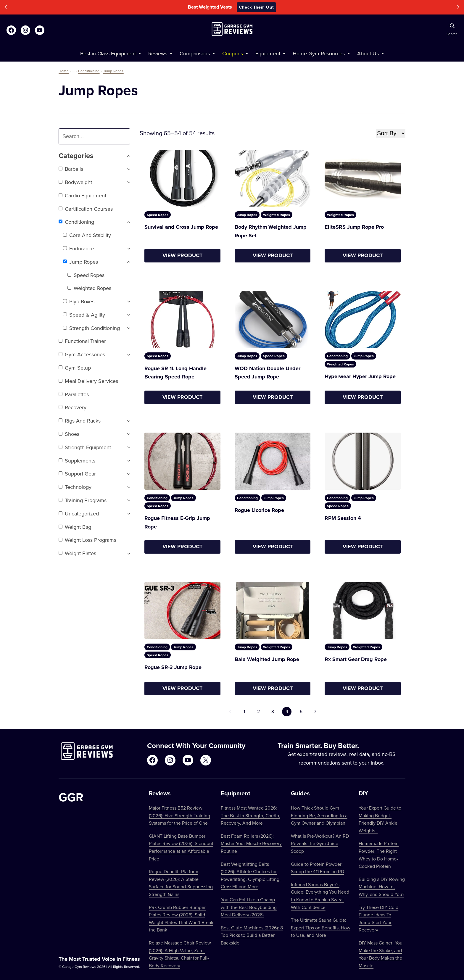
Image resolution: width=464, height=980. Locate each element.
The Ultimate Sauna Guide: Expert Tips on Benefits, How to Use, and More (321, 927)
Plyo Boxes (79, 301)
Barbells (71, 169)
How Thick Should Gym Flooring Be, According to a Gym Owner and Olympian (319, 815)
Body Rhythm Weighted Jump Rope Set (271, 231)
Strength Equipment (85, 447)
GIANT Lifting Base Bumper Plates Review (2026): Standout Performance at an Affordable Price (181, 847)
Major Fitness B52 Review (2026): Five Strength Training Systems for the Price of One (179, 815)
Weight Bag (75, 527)
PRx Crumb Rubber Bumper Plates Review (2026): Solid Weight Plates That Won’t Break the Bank (181, 919)
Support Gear (77, 474)
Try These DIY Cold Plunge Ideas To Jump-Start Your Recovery (378, 919)
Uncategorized (79, 514)
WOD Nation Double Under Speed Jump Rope (268, 373)
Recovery (72, 407)
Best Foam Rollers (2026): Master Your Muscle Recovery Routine (251, 843)
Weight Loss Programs (87, 540)
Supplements (77, 461)
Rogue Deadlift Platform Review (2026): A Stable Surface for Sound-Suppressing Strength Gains (181, 883)
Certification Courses (86, 209)
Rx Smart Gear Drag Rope (356, 659)
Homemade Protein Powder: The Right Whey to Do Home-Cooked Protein (379, 855)
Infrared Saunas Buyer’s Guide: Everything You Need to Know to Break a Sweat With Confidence (320, 896)
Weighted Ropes (89, 288)
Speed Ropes (86, 275)
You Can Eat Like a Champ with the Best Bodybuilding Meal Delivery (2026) (249, 907)
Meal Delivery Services (88, 381)
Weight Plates (77, 553)
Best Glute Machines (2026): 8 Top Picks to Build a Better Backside (252, 935)
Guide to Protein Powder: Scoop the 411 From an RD (318, 868)
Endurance (79, 248)
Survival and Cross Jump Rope (181, 227)
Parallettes (74, 394)
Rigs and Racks (80, 421)
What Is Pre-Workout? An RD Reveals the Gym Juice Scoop (320, 843)
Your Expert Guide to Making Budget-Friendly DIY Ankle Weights (380, 819)
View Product (182, 255)
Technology (75, 487)
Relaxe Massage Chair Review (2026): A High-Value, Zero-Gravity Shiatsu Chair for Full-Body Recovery (180, 954)
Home (64, 71)
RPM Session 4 (343, 518)
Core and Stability (87, 235)
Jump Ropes (113, 71)
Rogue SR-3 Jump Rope (173, 667)
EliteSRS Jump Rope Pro (354, 227)
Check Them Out (257, 7)
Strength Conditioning (91, 328)
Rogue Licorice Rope (259, 510)
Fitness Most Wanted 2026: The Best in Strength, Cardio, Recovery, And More (250, 815)
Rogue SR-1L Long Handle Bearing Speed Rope (175, 373)
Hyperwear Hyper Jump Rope (360, 376)
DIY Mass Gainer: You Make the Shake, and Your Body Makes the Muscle (381, 954)
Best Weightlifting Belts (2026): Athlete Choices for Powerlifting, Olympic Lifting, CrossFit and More (251, 875)
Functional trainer (82, 341)
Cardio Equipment (82, 195)
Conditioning (89, 71)
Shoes (69, 434)
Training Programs (83, 500)
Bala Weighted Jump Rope (267, 659)
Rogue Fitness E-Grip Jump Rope (177, 522)
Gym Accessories (82, 354)
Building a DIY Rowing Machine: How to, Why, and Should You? (382, 887)
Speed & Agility (84, 315)
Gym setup (75, 368)
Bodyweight (75, 182)
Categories (94, 156)
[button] (6, 7)
